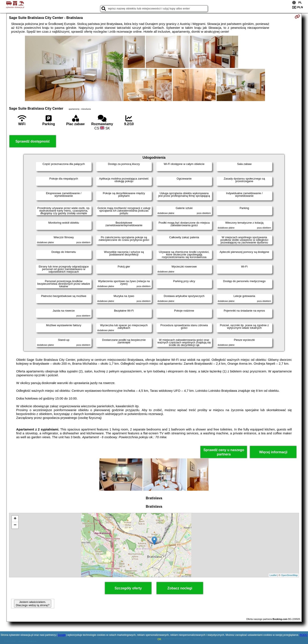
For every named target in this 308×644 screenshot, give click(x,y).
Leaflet (273, 575)
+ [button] (15, 519)
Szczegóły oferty (128, 588)
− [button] (15, 525)
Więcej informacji (273, 452)
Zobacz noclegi (180, 588)
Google (62, 635)
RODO (303, 635)
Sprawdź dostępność (33, 141)
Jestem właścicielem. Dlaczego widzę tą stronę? (32, 604)
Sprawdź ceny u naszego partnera (224, 452)
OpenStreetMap (290, 575)
